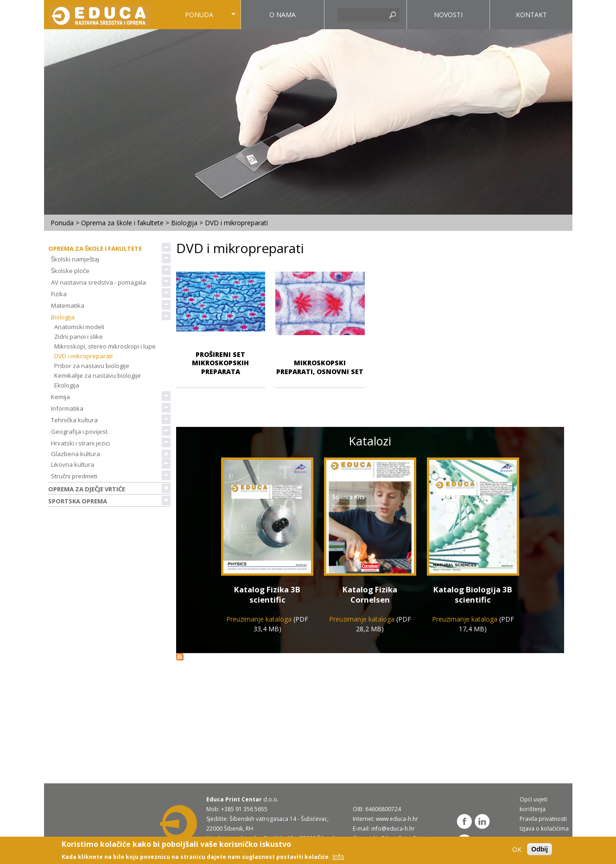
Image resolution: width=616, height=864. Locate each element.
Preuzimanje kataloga (259, 619)
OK (517, 849)
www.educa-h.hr (397, 819)
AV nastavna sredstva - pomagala (102, 282)
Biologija (184, 223)
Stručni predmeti (77, 476)
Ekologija (67, 385)
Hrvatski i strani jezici (83, 443)
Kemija (64, 397)
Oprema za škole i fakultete (122, 223)
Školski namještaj (78, 259)
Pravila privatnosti (543, 819)
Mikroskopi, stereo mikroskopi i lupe (105, 346)
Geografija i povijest (82, 432)
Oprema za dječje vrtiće (90, 489)
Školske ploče (73, 271)
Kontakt (531, 15)
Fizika (62, 294)
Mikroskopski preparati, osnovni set (320, 367)
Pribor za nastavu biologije (92, 366)
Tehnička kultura (77, 420)
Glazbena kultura (76, 454)
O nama (283, 15)
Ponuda (197, 20)
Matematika (71, 305)
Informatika (70, 408)
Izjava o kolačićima (544, 829)
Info (338, 856)
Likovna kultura (76, 464)
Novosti (448, 15)
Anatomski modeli (79, 327)
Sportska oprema (81, 501)
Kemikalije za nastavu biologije (98, 375)
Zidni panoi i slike (79, 337)
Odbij (540, 849)
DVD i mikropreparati (83, 356)
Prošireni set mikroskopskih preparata (220, 363)
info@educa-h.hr (393, 829)
